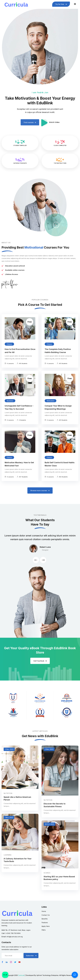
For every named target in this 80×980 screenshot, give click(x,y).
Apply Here (46, 926)
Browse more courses (40, 491)
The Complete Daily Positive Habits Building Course (58, 356)
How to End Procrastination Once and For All (20, 356)
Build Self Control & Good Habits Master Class (60, 469)
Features (45, 923)
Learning (8, 860)
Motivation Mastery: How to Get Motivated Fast (19, 469)
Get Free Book (40, 664)
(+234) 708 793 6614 (13, 933)
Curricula (21, 975)
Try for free (61, 4)
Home (44, 911)
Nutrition (8, 798)
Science (47, 878)
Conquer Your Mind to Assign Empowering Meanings (58, 412)
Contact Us (46, 915)
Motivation (51, 406)
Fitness (9, 349)
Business (10, 406)
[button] (36, 560)
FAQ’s (44, 930)
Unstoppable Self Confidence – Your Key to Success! (19, 412)
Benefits (45, 919)
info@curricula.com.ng (15, 937)
